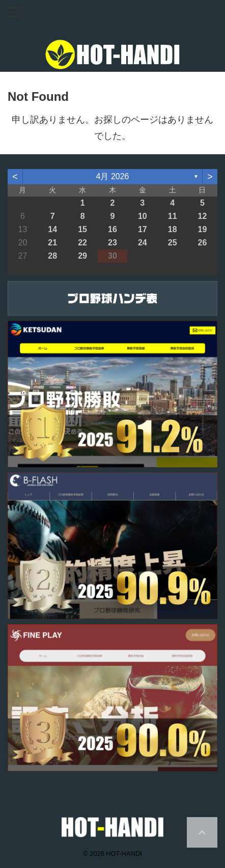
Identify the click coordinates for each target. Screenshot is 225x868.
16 (112, 229)
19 (203, 229)
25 (173, 243)
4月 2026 (113, 176)
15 (82, 229)
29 (82, 256)
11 (173, 216)
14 (52, 229)
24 (143, 243)
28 (52, 256)
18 (173, 229)
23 (112, 243)
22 (82, 243)
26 (203, 243)
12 (203, 216)
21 (52, 243)
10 (143, 216)
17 (143, 229)
